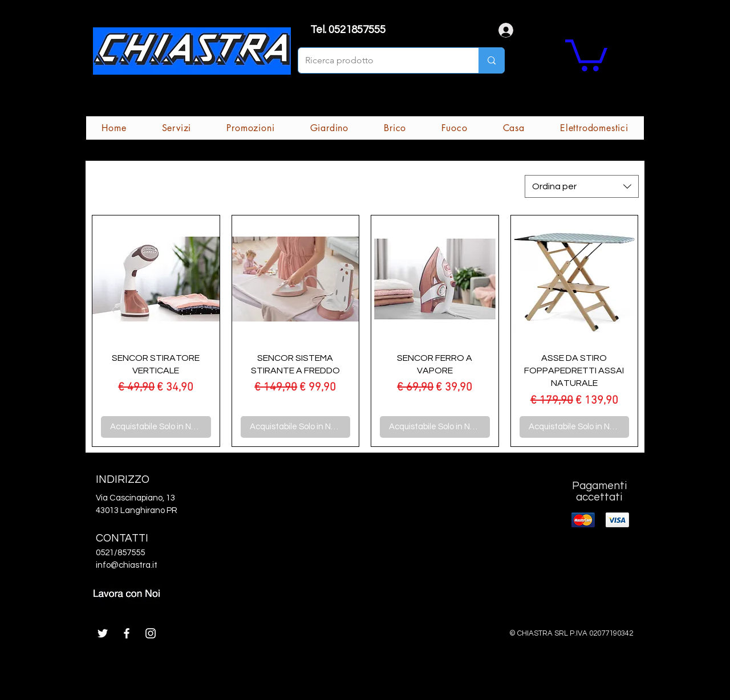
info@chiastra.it (127, 565)
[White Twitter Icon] (103, 633)
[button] (586, 54)
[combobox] (582, 186)
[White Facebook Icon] (127, 633)
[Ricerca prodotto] (380, 60)
